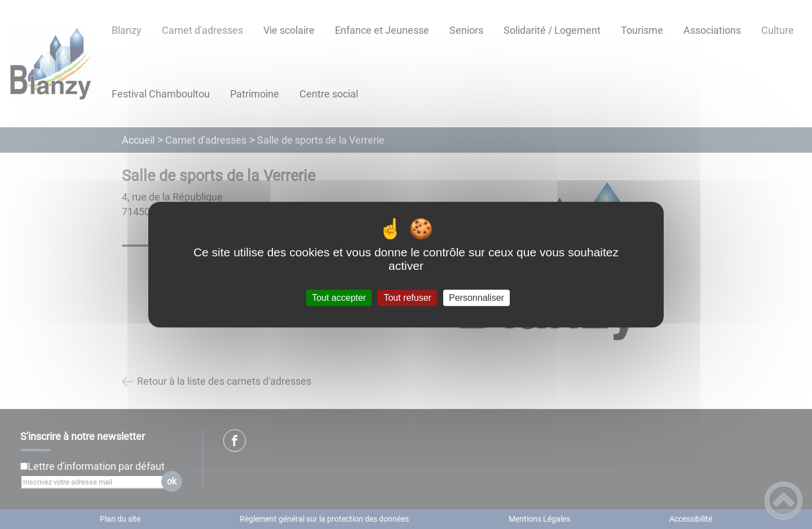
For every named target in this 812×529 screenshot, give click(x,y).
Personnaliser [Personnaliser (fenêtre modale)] (476, 298)
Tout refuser (407, 298)
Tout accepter (339, 298)
